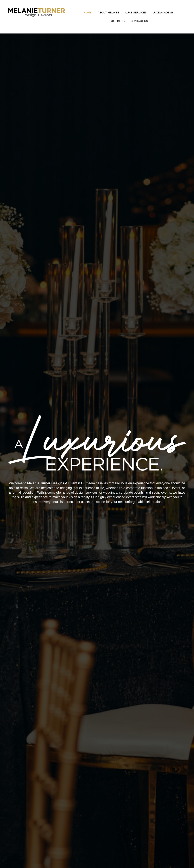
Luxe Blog (117, 21)
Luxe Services (136, 13)
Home (88, 13)
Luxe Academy (163, 13)
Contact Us (139, 21)
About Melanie (108, 13)
